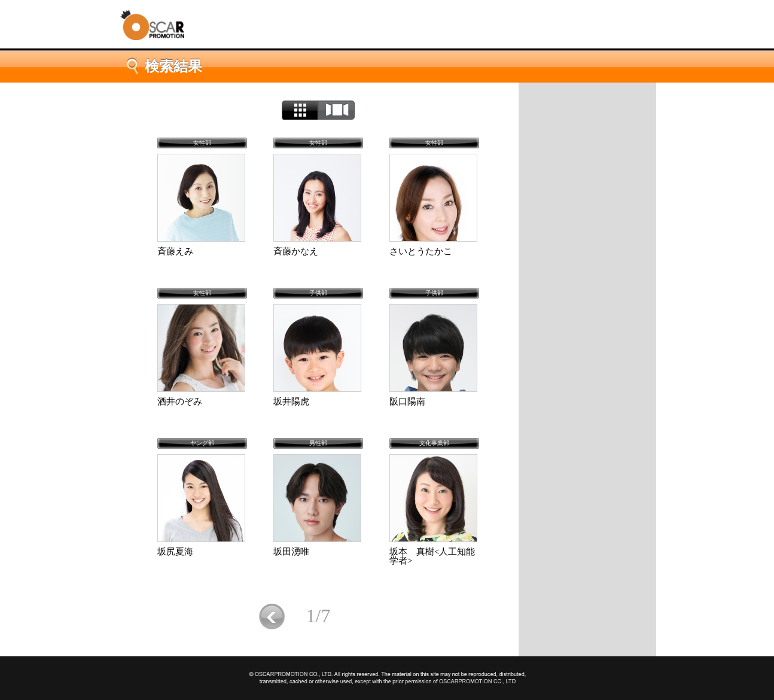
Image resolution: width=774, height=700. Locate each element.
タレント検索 (588, 172)
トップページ (588, 102)
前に (272, 617)
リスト (300, 110)
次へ (365, 617)
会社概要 (588, 137)
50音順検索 (588, 241)
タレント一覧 (588, 206)
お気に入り (588, 276)
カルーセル (336, 110)
